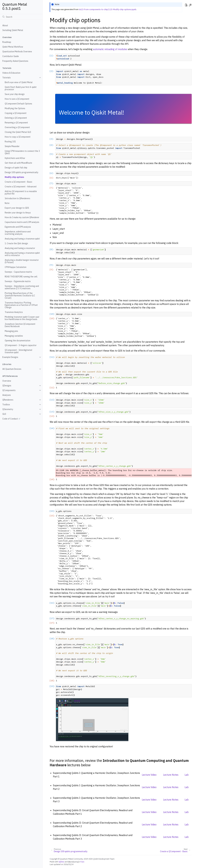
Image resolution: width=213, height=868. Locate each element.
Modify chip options (14, 177)
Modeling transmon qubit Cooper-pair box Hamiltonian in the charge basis (22, 318)
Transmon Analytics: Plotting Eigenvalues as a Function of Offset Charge (21, 305)
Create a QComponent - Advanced (21, 187)
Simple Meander (12, 146)
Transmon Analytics (14, 312)
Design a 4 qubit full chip (16, 168)
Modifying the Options (15, 108)
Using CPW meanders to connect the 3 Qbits (22, 152)
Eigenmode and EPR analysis (18, 227)
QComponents (9, 390)
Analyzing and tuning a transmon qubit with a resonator (22, 254)
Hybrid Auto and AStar (15, 158)
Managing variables (14, 336)
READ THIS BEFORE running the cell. (21, 277)
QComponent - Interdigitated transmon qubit (18, 351)
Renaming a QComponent (16, 123)
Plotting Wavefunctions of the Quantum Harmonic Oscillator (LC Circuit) (20, 296)
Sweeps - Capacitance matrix (18, 272)
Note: (7, 203)
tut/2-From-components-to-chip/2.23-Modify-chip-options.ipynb (108, 9)
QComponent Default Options (18, 104)
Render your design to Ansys (18, 213)
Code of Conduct (10, 419)
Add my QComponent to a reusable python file (21, 192)
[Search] (21, 17)
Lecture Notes (171, 775)
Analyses (7, 395)
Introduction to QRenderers (17, 198)
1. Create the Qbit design (16, 243)
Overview (7, 381)
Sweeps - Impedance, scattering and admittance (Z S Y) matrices (22, 287)
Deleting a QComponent (16, 118)
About (5, 25)
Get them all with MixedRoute (18, 163)
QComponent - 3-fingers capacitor (21, 345)
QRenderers (8, 400)
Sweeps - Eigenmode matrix (18, 281)
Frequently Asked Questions (15, 61)
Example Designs (10, 357)
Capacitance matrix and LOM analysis (22, 222)
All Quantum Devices (12, 369)
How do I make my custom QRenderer (22, 217)
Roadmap (7, 42)
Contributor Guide (11, 56)
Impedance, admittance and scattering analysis (18, 233)
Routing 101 (10, 142)
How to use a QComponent (17, 99)
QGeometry (8, 409)
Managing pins (11, 331)
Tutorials (7, 78)
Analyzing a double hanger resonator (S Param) (22, 261)
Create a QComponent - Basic (18, 182)
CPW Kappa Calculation (16, 267)
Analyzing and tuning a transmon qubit (22, 239)
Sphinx (61, 862)
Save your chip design (15, 94)
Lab (187, 775)
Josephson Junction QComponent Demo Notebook (20, 325)
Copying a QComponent (16, 113)
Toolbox (6, 405)
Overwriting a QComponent (17, 127)
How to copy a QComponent (18, 137)
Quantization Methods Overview (17, 52)
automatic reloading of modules (110, 49)
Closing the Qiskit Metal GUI (18, 132)
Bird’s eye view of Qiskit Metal (19, 82)
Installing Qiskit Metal (13, 30)
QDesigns (7, 386)
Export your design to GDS (17, 208)
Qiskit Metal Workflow (13, 47)
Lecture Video (149, 775)
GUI (4, 414)
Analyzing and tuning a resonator (20, 248)
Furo (82, 862)
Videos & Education (11, 73)
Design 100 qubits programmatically (22, 172)
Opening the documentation (18, 341)
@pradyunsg (73, 862)
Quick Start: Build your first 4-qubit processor (21, 88)
